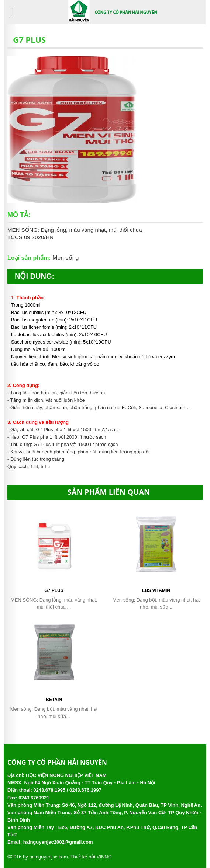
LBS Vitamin (156, 590)
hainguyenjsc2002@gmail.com (58, 842)
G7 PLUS (54, 590)
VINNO (104, 857)
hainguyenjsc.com (48, 857)
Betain (54, 700)
